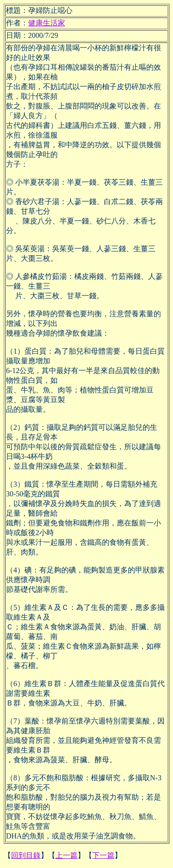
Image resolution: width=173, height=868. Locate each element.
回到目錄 (26, 855)
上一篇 (66, 855)
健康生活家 (47, 23)
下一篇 (103, 855)
